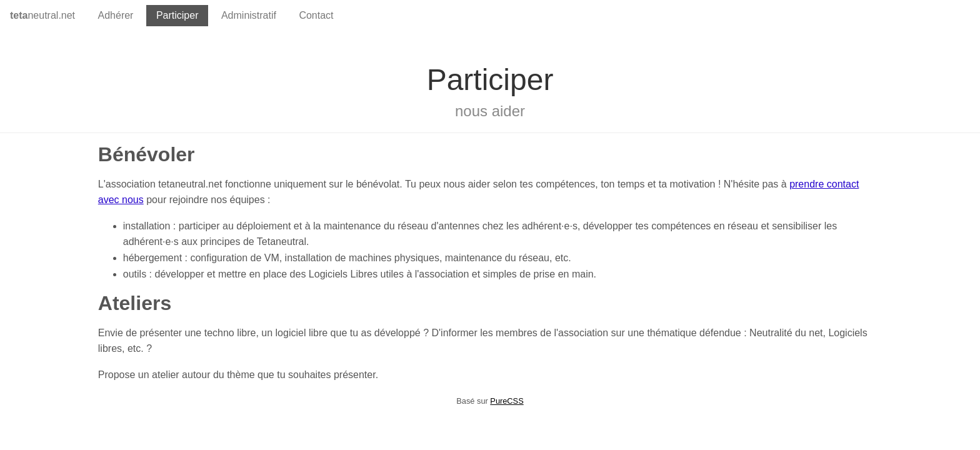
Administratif (249, 15)
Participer (177, 15)
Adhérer (116, 15)
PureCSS (507, 401)
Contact (316, 15)
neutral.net (42, 15)
